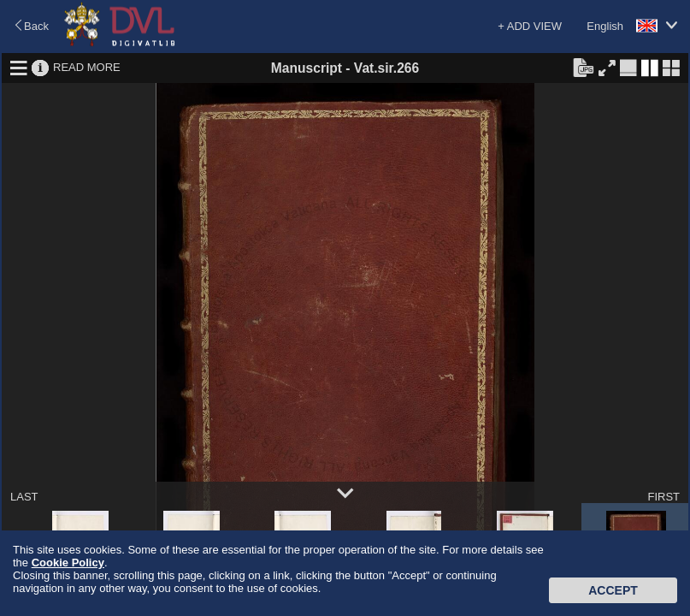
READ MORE (87, 67)
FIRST (663, 497)
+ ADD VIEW (530, 26)
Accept (613, 590)
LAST (24, 497)
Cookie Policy (68, 563)
